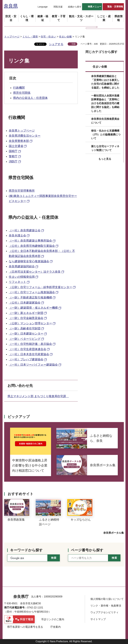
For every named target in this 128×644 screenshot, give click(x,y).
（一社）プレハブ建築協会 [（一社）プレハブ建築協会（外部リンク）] (26, 359)
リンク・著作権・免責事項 (106, 606)
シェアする (56, 44)
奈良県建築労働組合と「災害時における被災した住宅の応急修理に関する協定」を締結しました (105, 82)
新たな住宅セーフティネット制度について (105, 148)
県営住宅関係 (22, 93)
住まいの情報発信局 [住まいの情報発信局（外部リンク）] (22, 277)
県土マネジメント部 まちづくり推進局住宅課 (38, 396)
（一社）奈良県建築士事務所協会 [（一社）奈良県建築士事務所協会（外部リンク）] (30, 241)
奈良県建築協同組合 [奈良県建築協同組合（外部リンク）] (22, 266)
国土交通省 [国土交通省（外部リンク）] (16, 146)
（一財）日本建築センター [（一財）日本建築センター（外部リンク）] (26, 334)
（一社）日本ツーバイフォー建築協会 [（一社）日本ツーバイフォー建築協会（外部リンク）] (33, 365)
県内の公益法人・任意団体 (30, 98)
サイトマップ (98, 619)
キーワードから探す (26, 550)
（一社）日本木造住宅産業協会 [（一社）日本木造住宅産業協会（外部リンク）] (29, 354)
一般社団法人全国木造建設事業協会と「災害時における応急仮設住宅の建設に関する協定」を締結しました (105, 103)
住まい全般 (65, 37)
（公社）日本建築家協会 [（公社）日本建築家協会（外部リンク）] (25, 303)
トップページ (12, 37)
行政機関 (19, 88)
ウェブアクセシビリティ (104, 612)
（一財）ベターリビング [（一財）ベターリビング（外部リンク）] (25, 339)
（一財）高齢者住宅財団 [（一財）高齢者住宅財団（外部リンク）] (25, 328)
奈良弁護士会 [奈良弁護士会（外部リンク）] (17, 236)
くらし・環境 (30, 37)
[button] (41, 7)
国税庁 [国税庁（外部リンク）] (13, 151)
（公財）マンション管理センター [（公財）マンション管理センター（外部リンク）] (30, 323)
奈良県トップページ (22, 131)
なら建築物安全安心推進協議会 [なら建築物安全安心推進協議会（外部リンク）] (29, 261)
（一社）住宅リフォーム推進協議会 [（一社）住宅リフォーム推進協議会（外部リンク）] (32, 292)
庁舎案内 (56, 627)
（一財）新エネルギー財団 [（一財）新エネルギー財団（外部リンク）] (26, 313)
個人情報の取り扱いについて (107, 599)
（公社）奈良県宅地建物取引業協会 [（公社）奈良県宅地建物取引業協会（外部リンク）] (32, 246)
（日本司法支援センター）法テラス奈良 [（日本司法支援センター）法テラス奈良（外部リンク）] (35, 272)
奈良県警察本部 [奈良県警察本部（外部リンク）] (19, 141)
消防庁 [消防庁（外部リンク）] (13, 162)
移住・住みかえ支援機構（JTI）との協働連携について (106, 134)
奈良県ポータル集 (114, 533)
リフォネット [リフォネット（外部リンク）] (17, 282)
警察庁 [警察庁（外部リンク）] (13, 156)
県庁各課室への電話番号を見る (25, 627)
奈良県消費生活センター (25, 136)
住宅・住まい (48, 37)
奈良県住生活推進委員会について (105, 121)
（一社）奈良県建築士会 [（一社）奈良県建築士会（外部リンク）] (25, 230)
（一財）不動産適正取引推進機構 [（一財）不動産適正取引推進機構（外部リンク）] (30, 298)
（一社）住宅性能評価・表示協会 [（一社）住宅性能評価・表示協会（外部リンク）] (30, 344)
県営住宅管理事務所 (22, 191)
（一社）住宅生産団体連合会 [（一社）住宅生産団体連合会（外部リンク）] (28, 349)
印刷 (74, 44)
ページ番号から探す (87, 550)
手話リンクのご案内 (53, 619)
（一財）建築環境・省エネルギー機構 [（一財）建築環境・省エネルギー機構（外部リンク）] (33, 308)
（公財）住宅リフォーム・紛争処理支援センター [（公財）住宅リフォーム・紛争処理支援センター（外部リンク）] (40, 287)
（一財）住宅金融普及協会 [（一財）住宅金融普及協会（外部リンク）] (26, 318)
